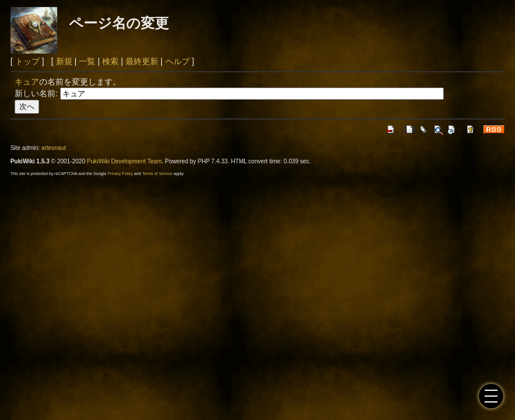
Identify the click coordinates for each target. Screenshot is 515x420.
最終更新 (142, 61)
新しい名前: (36, 93)
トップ (27, 61)
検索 (110, 61)
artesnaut (54, 148)
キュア (27, 82)
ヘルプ (178, 61)
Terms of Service (157, 174)
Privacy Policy (120, 174)
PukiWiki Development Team (124, 161)
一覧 (87, 61)
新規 (64, 61)
